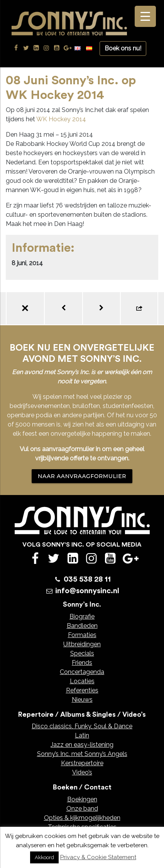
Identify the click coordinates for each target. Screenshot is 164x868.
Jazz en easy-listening (82, 745)
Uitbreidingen (82, 644)
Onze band (82, 809)
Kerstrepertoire (82, 763)
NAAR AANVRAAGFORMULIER (82, 476)
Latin (82, 735)
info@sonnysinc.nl (87, 591)
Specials (82, 653)
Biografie (82, 616)
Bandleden (82, 626)
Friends (82, 663)
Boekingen (82, 799)
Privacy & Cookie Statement (98, 857)
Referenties (82, 690)
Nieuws (82, 700)
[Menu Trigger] (145, 16)
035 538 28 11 (87, 579)
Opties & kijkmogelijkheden (82, 818)
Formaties (82, 635)
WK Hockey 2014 (61, 119)
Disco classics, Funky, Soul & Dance (82, 726)
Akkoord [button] (44, 857)
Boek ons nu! (123, 48)
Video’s (82, 772)
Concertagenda (82, 672)
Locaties (82, 681)
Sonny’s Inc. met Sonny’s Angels (82, 754)
